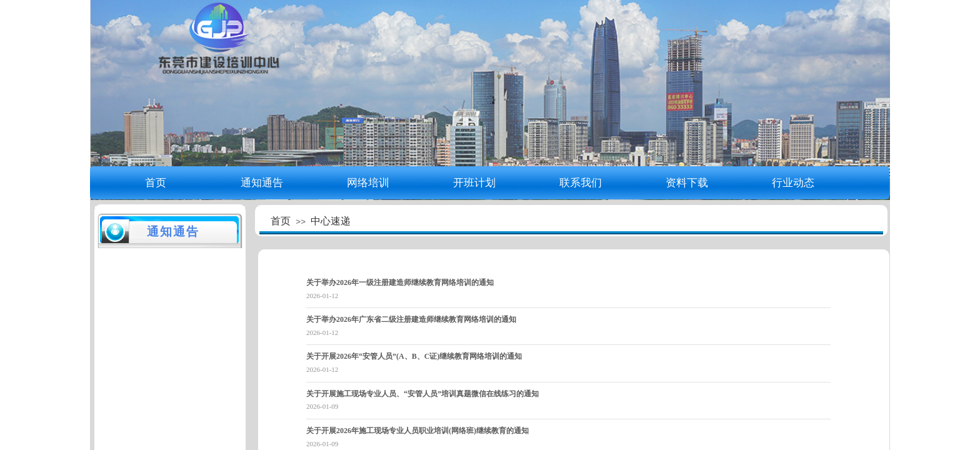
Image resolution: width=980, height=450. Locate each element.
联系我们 (581, 183)
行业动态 (793, 183)
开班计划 (474, 183)
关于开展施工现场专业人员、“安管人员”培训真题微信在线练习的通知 (422, 394)
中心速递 (331, 221)
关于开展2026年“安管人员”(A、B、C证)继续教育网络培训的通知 (414, 356)
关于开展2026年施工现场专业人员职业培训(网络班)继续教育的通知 (417, 431)
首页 (156, 183)
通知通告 (262, 183)
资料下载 (687, 183)
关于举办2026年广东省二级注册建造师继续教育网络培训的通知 (411, 319)
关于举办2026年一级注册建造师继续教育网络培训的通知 (400, 282)
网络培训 (368, 183)
